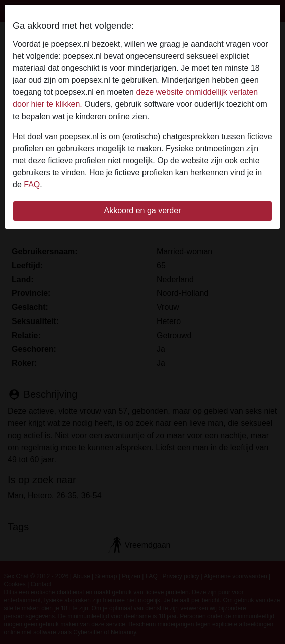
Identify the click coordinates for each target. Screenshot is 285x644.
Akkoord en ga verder (143, 211)
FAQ (32, 185)
